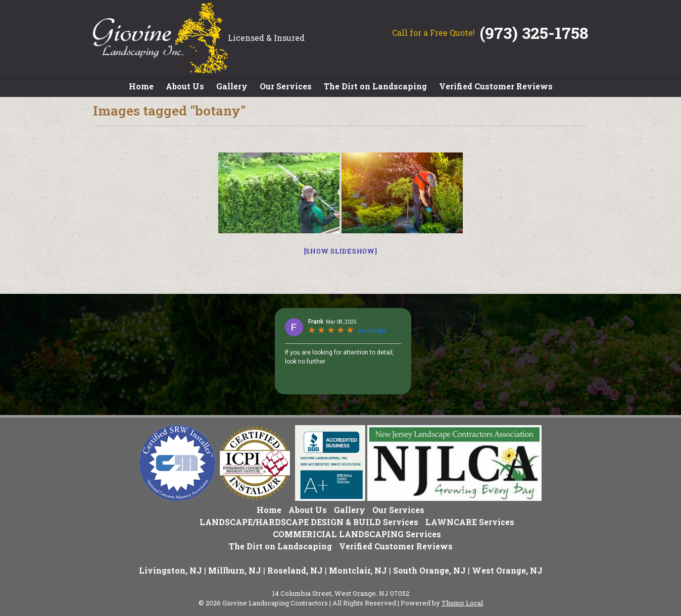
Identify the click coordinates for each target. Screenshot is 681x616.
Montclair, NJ (358, 570)
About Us (185, 86)
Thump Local (462, 603)
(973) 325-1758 (534, 33)
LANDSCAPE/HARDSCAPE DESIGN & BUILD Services (309, 522)
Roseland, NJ (295, 570)
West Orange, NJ (507, 570)
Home (141, 86)
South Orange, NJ (429, 570)
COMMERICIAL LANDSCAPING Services (357, 534)
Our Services (286, 86)
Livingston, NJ (171, 570)
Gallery (232, 86)
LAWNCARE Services (470, 522)
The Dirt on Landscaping (375, 86)
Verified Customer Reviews (496, 86)
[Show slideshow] (341, 251)
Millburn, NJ (235, 570)
